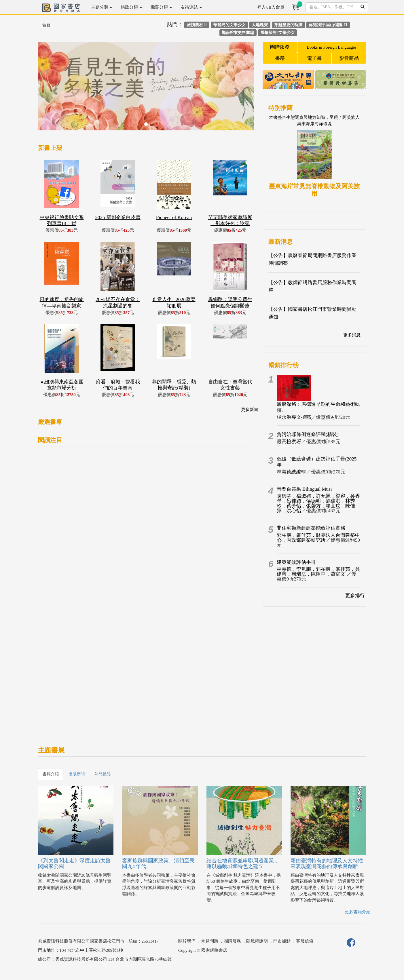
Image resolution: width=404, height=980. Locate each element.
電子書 (314, 58)
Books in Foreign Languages (332, 47)
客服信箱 (305, 941)
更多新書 (250, 410)
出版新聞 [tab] (77, 774)
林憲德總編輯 (291, 472)
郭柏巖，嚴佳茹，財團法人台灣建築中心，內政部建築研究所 (318, 538)
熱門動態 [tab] (103, 774)
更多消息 (352, 335)
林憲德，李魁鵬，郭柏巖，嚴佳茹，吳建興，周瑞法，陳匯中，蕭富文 (318, 572)
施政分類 (131, 7)
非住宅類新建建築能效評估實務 (311, 528)
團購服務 (280, 47)
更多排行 (355, 596)
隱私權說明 (257, 941)
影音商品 (349, 58)
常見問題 (210, 941)
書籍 (280, 58)
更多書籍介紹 (358, 912)
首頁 (46, 25)
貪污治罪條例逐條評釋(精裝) (308, 434)
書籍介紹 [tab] (51, 774)
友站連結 (191, 7)
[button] (54, 89)
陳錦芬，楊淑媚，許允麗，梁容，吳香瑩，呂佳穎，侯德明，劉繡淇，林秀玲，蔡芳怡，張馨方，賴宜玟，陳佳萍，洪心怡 (318, 503)
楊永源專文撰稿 (294, 417)
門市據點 (282, 941)
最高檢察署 (289, 442)
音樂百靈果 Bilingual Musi (304, 489)
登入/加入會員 (271, 7)
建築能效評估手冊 (296, 562)
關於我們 (187, 941)
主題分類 (102, 7)
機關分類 (161, 7)
